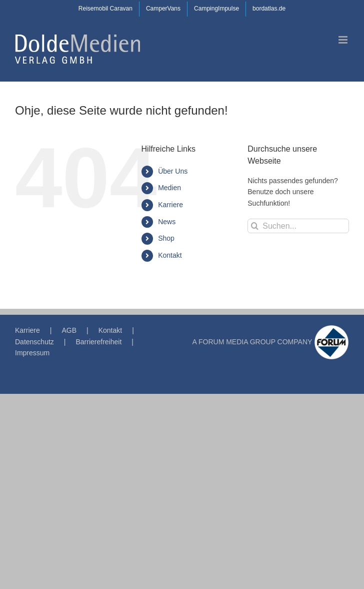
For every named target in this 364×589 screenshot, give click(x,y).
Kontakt (170, 255)
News (167, 222)
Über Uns (173, 171)
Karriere (170, 205)
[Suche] (255, 226)
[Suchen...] (298, 226)
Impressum (32, 353)
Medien (169, 188)
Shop (166, 238)
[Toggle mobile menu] (344, 40)
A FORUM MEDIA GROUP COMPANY (252, 342)
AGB (69, 330)
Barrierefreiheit (98, 342)
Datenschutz (34, 342)
